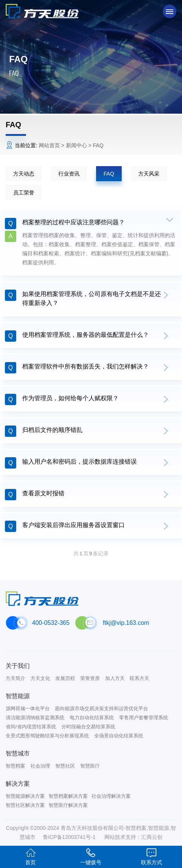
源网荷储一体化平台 (28, 708)
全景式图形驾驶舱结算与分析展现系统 (47, 736)
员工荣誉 (24, 193)
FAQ (109, 174)
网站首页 (49, 145)
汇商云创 (152, 837)
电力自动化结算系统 (92, 718)
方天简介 (15, 678)
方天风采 (149, 174)
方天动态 (24, 174)
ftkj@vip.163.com (126, 623)
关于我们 (18, 666)
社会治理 (40, 766)
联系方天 (139, 678)
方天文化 (40, 678)
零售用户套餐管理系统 (144, 718)
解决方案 (18, 784)
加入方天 (115, 678)
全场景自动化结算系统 (119, 736)
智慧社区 (65, 766)
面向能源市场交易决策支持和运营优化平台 (102, 708)
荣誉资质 (90, 678)
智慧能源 (18, 696)
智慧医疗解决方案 (68, 805)
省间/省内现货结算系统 (31, 727)
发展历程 (65, 678)
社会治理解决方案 (111, 796)
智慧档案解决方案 (68, 796)
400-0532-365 (51, 623)
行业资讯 (69, 174)
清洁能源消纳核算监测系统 (35, 718)
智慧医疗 (90, 766)
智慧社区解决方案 (25, 805)
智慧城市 (18, 753)
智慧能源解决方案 (25, 796)
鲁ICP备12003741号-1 (70, 837)
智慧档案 (15, 766)
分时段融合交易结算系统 (88, 727)
